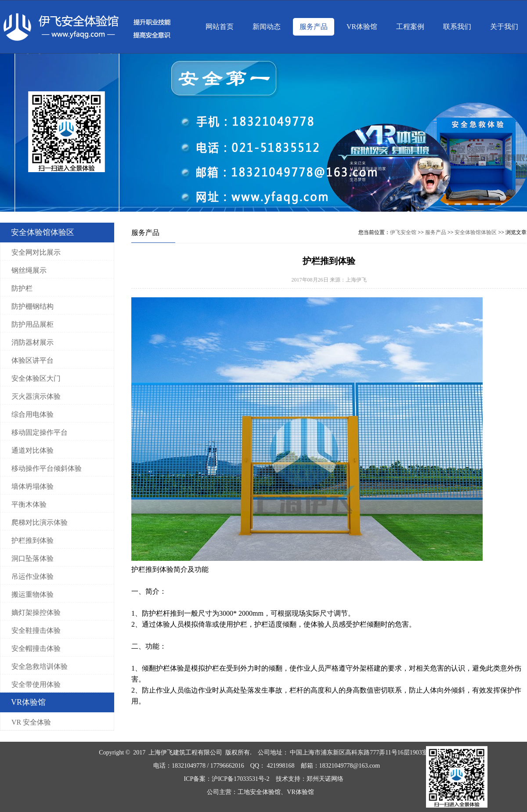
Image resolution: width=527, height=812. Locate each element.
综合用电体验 (32, 414)
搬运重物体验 (32, 594)
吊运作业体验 (32, 576)
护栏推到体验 (32, 540)
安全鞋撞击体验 (36, 630)
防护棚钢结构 (32, 306)
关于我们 (504, 27)
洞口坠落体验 (32, 558)
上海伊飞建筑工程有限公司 (185, 752)
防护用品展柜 (32, 324)
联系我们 (457, 27)
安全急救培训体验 (40, 666)
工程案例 (410, 27)
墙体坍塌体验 (32, 486)
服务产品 (314, 27)
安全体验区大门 (36, 378)
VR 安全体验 (31, 722)
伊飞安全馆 (403, 232)
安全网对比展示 (36, 252)
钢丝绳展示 (29, 270)
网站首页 (220, 27)
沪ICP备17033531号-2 (240, 779)
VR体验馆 (362, 27)
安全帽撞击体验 (36, 648)
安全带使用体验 (36, 684)
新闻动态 (267, 27)
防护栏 (22, 288)
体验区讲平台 (32, 360)
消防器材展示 (32, 342)
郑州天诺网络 (325, 779)
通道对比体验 (32, 450)
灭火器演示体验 (36, 396)
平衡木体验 (29, 504)
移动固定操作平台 (40, 432)
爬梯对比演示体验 (40, 522)
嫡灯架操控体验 (36, 612)
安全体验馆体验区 (476, 232)
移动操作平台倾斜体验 (47, 468)
